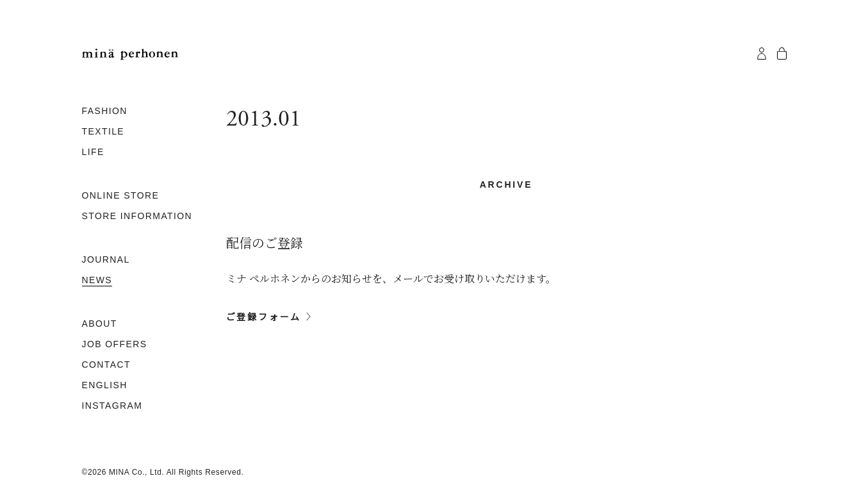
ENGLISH (105, 385)
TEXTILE (103, 131)
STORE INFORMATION (137, 216)
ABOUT (100, 324)
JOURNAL (106, 259)
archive (506, 185)
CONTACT (106, 365)
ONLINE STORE (121, 195)
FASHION (105, 111)
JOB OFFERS (115, 344)
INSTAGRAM (112, 406)
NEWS (97, 280)
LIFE (93, 152)
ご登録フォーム (264, 316)
